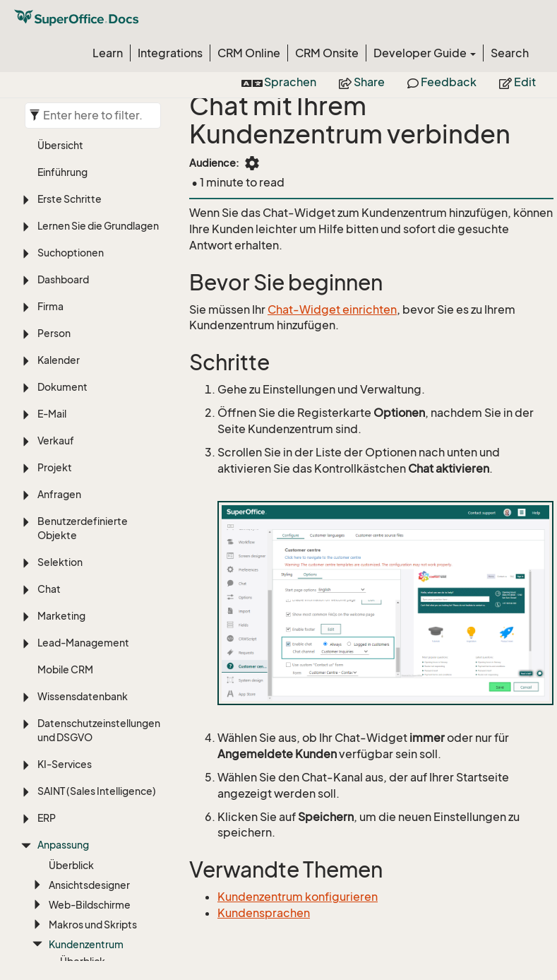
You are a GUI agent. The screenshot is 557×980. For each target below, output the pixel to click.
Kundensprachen (264, 913)
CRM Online (249, 53)
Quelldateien (91, 612)
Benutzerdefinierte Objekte (83, 139)
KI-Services (65, 375)
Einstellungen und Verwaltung (78, 852)
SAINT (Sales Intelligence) (97, 402)
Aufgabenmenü (85, 795)
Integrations (170, 53)
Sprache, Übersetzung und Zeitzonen (99, 893)
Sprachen (279, 82)
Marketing (61, 226)
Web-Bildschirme (90, 515)
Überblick (71, 476)
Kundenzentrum (86, 555)
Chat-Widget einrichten (332, 309)
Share (362, 82)
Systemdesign (83, 742)
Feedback (442, 82)
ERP (47, 429)
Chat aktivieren (96, 665)
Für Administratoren (106, 719)
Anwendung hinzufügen (103, 815)
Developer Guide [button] (425, 53)
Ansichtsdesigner (89, 496)
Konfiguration (92, 592)
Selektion (60, 173)
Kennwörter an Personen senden (101, 638)
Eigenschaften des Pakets (92, 768)
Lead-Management (83, 253)
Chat (49, 200)
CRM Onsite (327, 53)
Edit (517, 82)
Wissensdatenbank (83, 307)
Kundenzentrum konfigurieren (298, 897)
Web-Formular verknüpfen (94, 692)
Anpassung (63, 455)
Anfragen (59, 105)
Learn (108, 53)
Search (510, 53)
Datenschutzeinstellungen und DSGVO (99, 341)
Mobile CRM (65, 280)
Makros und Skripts (93, 535)
